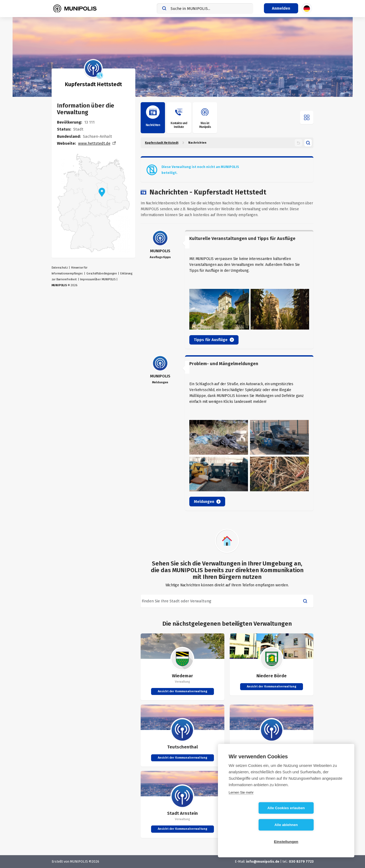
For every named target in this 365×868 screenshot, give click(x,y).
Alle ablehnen (317, 825)
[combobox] (205, 9)
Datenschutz (60, 268)
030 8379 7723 (301, 861)
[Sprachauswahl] (307, 9)
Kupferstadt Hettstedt (162, 143)
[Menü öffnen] (307, 117)
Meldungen (207, 502)
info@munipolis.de (263, 861)
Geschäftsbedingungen (102, 274)
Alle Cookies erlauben (255, 825)
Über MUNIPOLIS (105, 279)
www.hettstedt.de (94, 143)
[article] (227, 289)
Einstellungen (286, 842)
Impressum (87, 279)
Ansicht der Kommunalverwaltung (182, 691)
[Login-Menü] (281, 8)
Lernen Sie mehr (241, 809)
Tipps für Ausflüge (214, 340)
